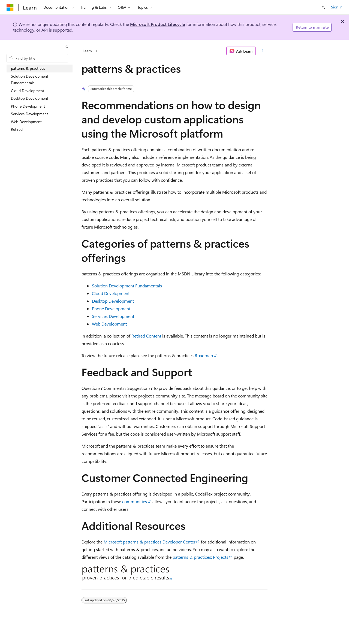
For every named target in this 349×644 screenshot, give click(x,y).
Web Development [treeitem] (26, 122)
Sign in (337, 7)
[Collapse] (67, 47)
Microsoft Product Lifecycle (158, 24)
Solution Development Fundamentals (127, 286)
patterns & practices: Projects (200, 557)
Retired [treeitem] (17, 129)
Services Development (113, 316)
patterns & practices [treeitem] (28, 68)
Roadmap (204, 355)
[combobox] (37, 58)
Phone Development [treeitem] (28, 106)
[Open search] (323, 7)
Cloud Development (111, 293)
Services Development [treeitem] (29, 114)
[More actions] (263, 51)
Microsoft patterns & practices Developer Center (150, 542)
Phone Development (111, 309)
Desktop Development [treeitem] (30, 98)
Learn (87, 51)
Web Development (109, 324)
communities (135, 501)
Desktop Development (113, 301)
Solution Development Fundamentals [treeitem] (30, 80)
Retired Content (146, 336)
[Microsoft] (10, 7)
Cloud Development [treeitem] (28, 91)
